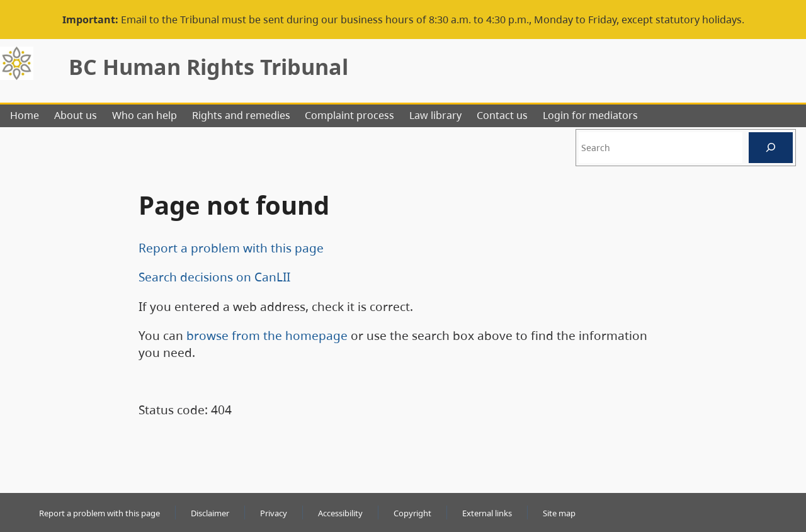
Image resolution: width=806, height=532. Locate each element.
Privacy (274, 513)
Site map (559, 513)
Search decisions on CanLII (214, 277)
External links (487, 513)
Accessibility (340, 513)
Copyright (412, 513)
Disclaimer (210, 513)
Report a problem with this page (231, 248)
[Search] (771, 148)
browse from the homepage (267, 335)
